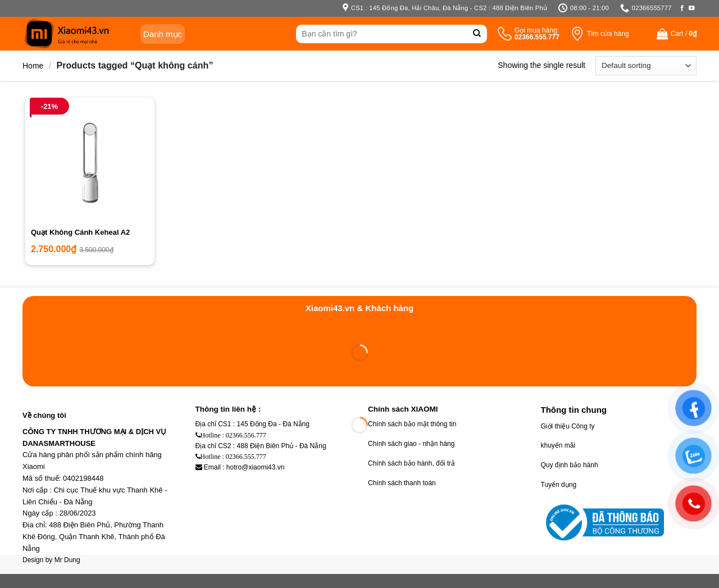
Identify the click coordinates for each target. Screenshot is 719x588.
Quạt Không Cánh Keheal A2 (80, 232)
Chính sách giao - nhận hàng (411, 444)
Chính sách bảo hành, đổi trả (411, 463)
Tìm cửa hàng (608, 34)
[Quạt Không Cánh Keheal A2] (90, 162)
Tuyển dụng (559, 485)
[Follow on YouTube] (692, 8)
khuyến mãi (558, 445)
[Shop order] (646, 66)
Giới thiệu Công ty (568, 426)
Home (33, 66)
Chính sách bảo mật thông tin (412, 424)
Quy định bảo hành (570, 465)
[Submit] (477, 34)
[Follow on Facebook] (682, 8)
